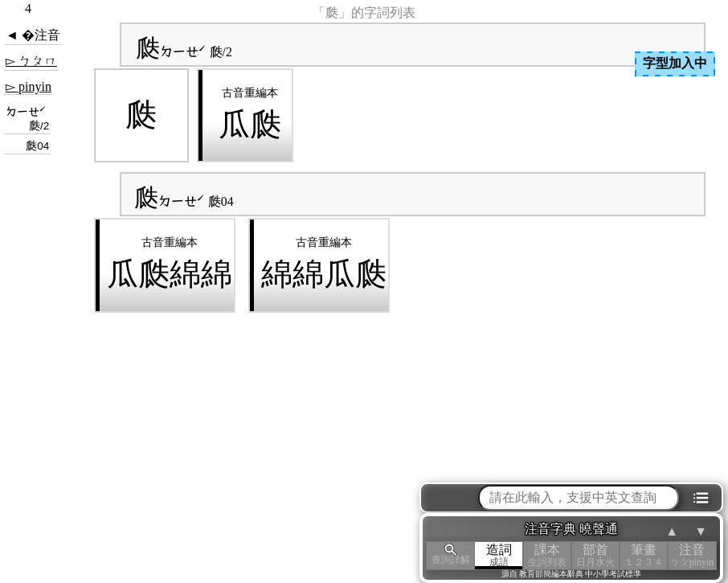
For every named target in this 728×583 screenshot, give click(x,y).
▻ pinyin (29, 86)
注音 (692, 555)
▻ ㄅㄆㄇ (31, 61)
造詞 (499, 555)
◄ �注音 (33, 35)
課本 (547, 555)
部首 (595, 555)
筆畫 (644, 555)
